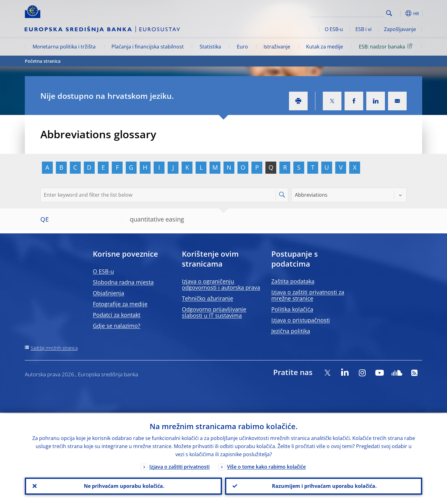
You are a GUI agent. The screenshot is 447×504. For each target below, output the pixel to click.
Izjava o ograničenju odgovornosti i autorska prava (221, 284)
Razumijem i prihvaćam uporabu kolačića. (324, 486)
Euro (242, 47)
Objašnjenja (108, 293)
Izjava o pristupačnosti (301, 320)
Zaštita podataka (293, 281)
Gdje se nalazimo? (117, 326)
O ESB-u (334, 29)
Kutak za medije (325, 47)
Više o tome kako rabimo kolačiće (266, 466)
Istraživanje (277, 47)
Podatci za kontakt (117, 315)
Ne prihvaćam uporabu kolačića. (124, 486)
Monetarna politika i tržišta (64, 47)
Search (389, 13)
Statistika (210, 47)
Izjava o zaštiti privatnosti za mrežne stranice (308, 295)
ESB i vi (363, 29)
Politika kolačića (292, 309)
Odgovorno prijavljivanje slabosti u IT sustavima (214, 312)
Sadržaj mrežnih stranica (54, 348)
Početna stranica (43, 61)
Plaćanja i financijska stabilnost (148, 47)
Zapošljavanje (400, 29)
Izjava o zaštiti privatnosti (179, 466)
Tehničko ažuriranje (208, 298)
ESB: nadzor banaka (387, 46)
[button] (400, 13)
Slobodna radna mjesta (123, 282)
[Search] (353, 12)
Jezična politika (291, 331)
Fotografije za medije (120, 304)
